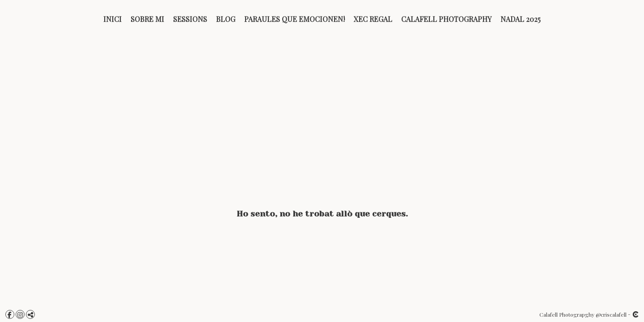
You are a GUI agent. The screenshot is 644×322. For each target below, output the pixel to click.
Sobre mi (147, 19)
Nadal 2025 (521, 19)
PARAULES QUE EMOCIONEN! (294, 19)
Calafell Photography (446, 19)
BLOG (226, 19)
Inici (112, 19)
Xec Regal (373, 19)
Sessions (190, 19)
